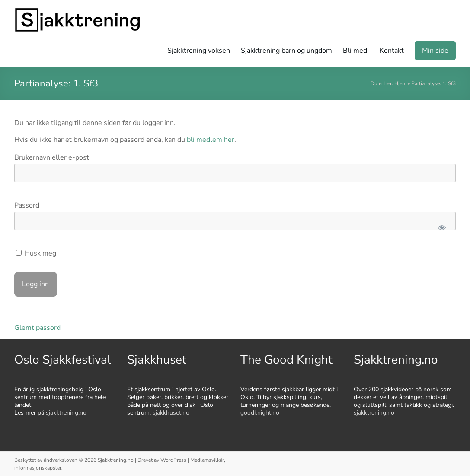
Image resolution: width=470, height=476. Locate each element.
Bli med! (356, 51)
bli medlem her (211, 140)
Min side (435, 51)
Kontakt (392, 51)
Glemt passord (37, 328)
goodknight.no (260, 413)
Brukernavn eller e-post (52, 157)
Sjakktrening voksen (199, 51)
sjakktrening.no (66, 413)
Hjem (400, 83)
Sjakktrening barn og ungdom (286, 51)
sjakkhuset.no (171, 413)
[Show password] (442, 227)
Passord (27, 205)
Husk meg (36, 253)
